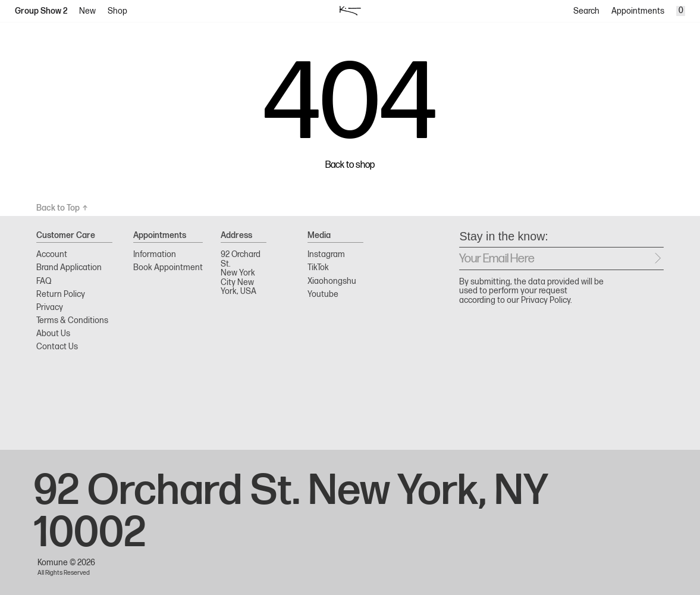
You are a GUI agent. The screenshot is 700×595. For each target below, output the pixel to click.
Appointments (638, 11)
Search (586, 11)
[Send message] (658, 258)
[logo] (350, 11)
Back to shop (350, 165)
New (87, 11)
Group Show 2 (41, 11)
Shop (117, 11)
